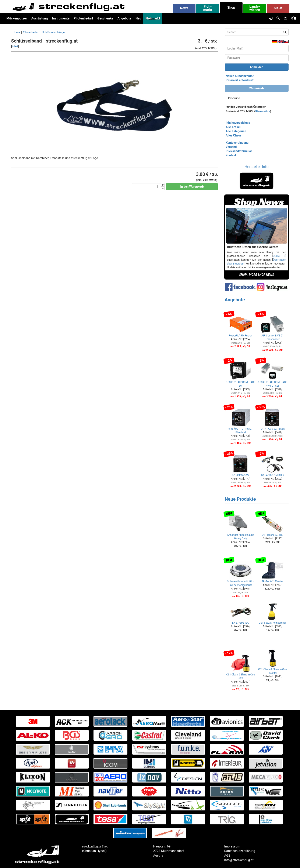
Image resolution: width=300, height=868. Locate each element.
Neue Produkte (240, 499)
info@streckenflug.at (239, 860)
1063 (15, 46)
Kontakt (231, 155)
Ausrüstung (39, 18)
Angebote (124, 18)
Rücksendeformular (239, 151)
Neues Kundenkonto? (240, 76)
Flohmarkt (153, 18)
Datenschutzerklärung (240, 851)
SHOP (243, 275)
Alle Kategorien (236, 131)
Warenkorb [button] (257, 88)
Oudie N (279, 256)
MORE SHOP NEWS (261, 275)
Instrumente (61, 18)
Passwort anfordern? (240, 80)
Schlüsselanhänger (54, 32)
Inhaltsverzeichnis (238, 123)
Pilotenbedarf (84, 18)
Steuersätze (263, 111)
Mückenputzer (17, 18)
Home (16, 32)
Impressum (232, 846)
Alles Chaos (234, 135)
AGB (227, 856)
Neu (138, 18)
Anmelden (257, 67)
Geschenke (105, 18)
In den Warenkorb (192, 187)
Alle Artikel (233, 127)
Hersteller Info (256, 167)
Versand (231, 147)
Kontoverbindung (237, 143)
